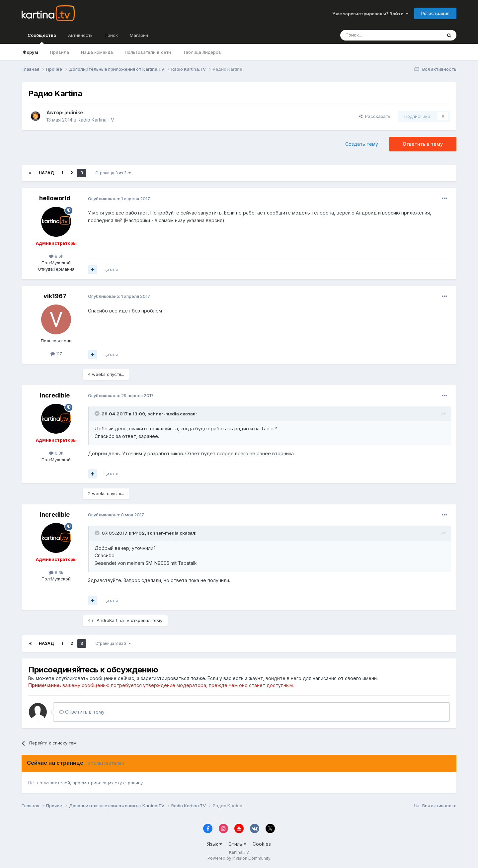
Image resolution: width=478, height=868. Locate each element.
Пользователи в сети (148, 52)
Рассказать (374, 116)
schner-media (163, 414)
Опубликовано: (119, 199)
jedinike (74, 112)
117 (56, 354)
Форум (30, 52)
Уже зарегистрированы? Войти (370, 14)
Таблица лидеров (202, 52)
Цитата (111, 269)
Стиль (237, 844)
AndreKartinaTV (113, 620)
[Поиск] (373, 35)
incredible (55, 395)
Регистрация (435, 13)
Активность (80, 35)
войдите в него (283, 678)
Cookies (262, 844)
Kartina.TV (239, 852)
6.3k (56, 453)
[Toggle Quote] (98, 413)
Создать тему (362, 144)
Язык (215, 844)
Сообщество (42, 38)
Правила (60, 52)
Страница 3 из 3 (113, 173)
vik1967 (55, 296)
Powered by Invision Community (239, 858)
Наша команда (97, 52)
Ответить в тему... (83, 712)
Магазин (139, 35)
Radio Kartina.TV (96, 120)
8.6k (56, 256)
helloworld (55, 198)
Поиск (111, 35)
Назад (46, 173)
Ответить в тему (423, 144)
